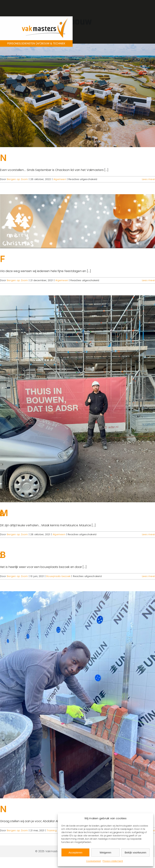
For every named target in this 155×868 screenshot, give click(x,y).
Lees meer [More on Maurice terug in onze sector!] (148, 534)
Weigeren (105, 852)
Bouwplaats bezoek (58, 576)
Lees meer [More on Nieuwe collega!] (148, 179)
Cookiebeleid (94, 861)
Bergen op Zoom (17, 179)
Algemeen (60, 179)
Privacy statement (113, 861)
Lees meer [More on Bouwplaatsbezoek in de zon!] (148, 576)
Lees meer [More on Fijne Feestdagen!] (148, 280)
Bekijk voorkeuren (135, 852)
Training (52, 830)
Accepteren (76, 852)
